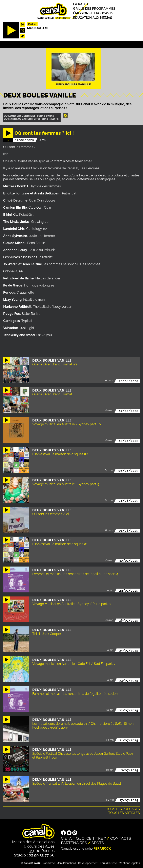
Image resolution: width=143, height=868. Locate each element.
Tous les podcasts (123, 809)
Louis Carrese (108, 863)
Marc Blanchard (66, 863)
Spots (98, 843)
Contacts (121, 838)
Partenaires (74, 843)
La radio (80, 4)
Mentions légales (129, 863)
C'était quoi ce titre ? (83, 838)
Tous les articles (124, 813)
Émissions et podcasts (93, 13)
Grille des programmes (94, 9)
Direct (32, 24)
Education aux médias (93, 18)
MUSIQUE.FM (37, 28)
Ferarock (102, 848)
